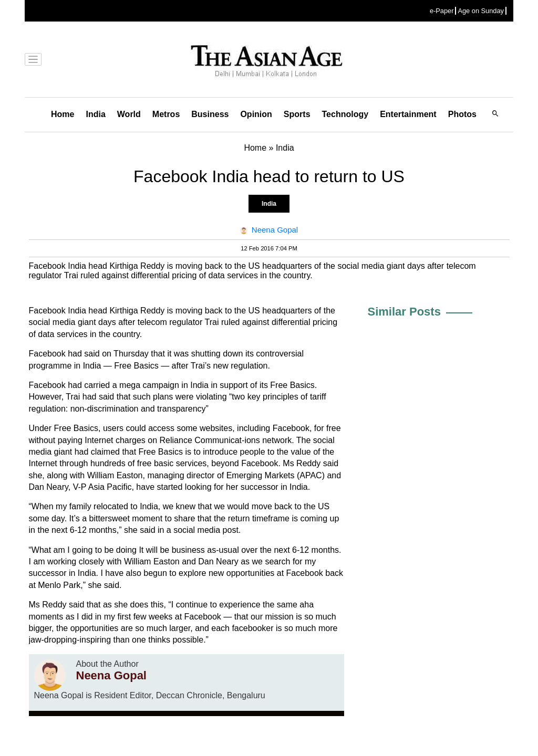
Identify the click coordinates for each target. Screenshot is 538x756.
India (95, 114)
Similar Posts (404, 312)
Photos (462, 114)
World (129, 114)
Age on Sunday (481, 11)
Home (63, 114)
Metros (166, 114)
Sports (297, 114)
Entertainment (408, 114)
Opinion (256, 114)
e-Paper (442, 11)
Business (210, 114)
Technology (345, 114)
